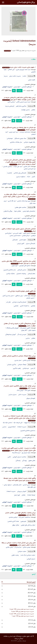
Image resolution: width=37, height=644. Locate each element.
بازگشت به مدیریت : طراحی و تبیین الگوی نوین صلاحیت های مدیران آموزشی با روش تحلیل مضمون (18, 449)
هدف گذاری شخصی (13, 521)
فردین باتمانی (26, 360)
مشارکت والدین (11, 274)
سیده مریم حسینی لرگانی (23, 102)
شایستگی (15, 240)
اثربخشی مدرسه (10, 106)
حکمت (24, 76)
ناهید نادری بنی (17, 233)
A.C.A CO (14, 641)
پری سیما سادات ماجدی (24, 201)
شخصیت (9, 173)
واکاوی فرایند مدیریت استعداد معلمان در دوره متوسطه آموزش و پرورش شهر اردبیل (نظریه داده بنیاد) (20, 480)
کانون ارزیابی (21, 243)
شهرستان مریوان (31, 398)
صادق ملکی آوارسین (25, 266)
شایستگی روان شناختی (20, 173)
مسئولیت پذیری (21, 177)
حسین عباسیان (30, 298)
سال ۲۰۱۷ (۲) (32, 624)
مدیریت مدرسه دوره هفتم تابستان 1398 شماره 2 (22, 614)
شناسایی (16, 306)
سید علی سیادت (18, 166)
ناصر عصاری (27, 166)
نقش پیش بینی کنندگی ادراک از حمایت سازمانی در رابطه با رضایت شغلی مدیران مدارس (19, 544)
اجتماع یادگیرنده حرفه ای (19, 302)
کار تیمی (33, 368)
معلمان (33, 110)
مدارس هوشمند (25, 110)
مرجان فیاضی (26, 236)
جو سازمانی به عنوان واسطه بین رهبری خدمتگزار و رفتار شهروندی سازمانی (19, 129)
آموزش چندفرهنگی (11, 334)
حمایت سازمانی (22, 551)
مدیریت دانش (22, 395)
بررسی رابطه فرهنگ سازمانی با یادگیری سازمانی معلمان (19, 357)
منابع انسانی (23, 240)
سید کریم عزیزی (14, 132)
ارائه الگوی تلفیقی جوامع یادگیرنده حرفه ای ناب (22, 292)
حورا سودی (15, 266)
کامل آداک (27, 390)
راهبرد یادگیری (17, 368)
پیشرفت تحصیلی (21, 274)
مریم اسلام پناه (16, 453)
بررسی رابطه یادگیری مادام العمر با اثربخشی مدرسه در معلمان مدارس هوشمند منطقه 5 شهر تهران (19, 99)
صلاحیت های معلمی (21, 207)
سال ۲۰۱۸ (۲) (32, 620)
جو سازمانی (26, 368)
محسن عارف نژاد (7, 423)
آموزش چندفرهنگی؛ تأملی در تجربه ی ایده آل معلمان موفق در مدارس (20, 325)
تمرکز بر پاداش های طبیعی (28, 525)
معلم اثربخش (31, 274)
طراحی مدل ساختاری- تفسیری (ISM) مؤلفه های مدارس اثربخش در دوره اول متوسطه (19, 262)
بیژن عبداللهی (19, 296)
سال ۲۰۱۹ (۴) (32, 607)
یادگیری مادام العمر (21, 106)
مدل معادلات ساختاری (16, 142)
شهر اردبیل (17, 495)
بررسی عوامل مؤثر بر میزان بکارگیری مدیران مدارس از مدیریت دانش (20, 387)
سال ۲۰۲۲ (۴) (32, 596)
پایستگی (18, 460)
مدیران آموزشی (31, 559)
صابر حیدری (18, 360)
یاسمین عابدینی (7, 166)
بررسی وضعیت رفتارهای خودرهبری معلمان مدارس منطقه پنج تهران (20, 514)
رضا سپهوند (27, 423)
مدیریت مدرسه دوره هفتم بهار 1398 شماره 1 (23, 616)
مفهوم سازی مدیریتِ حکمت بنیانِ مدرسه (18, 67)
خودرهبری (23, 521)
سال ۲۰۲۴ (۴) (32, 589)
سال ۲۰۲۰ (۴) (32, 603)
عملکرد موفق (16, 525)
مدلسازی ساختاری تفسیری (28, 431)
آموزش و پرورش (22, 491)
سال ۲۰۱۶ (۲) (32, 627)
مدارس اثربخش (22, 270)
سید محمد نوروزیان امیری (23, 70)
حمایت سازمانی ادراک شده (28, 555)
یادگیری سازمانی (12, 365)
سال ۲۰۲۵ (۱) (32, 586)
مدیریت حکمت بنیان (15, 76)
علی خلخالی (11, 70)
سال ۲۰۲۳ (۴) (32, 593)
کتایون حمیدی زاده (25, 328)
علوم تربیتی (17, 87)
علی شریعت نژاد (18, 423)
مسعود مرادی (8, 485)
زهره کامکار (27, 296)
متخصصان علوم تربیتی (29, 211)
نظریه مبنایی (32, 80)
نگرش (33, 177)
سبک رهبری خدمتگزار (20, 138)
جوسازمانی (10, 138)
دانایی (9, 457)
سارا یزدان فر (18, 547)
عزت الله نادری (12, 201)
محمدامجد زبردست (25, 132)
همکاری (33, 306)
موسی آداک (20, 390)
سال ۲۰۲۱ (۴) (32, 600)
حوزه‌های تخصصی (27, 87)
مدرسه (6, 76)
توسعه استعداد (31, 495)
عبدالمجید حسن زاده (24, 517)
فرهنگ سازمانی (22, 365)
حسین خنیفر (27, 233)
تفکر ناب (8, 302)
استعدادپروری (12, 427)
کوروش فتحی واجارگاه (12, 328)
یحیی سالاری (9, 547)
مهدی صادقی (26, 547)
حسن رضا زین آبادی (8, 296)
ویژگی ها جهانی (8, 211)
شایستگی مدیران (31, 243)
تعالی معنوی (32, 460)
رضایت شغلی (15, 555)
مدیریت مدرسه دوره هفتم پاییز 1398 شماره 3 (22, 612)
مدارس (28, 338)
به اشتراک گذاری (25, 306)
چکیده (20, 91)
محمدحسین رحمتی (15, 236)
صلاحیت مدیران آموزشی (19, 457)
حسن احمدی (26, 485)
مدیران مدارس (12, 395)
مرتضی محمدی (13, 517)
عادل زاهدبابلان (17, 485)
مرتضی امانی (11, 102)
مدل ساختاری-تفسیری (10, 270)
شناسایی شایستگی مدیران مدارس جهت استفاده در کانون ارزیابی (19, 230)
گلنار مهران (24, 330)
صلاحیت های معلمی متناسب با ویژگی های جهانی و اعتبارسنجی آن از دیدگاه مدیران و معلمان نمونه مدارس (19, 196)
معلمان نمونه (17, 211)
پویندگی (24, 460)
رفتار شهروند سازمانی (29, 142)
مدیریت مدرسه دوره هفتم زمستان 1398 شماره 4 (22, 609)
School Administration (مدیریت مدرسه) (19, 43)
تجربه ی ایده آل (22, 334)
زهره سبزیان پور (26, 453)
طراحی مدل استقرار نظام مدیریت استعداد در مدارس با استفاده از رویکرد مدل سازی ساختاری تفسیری (19, 418)
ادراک (28, 177)
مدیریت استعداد (22, 427)
